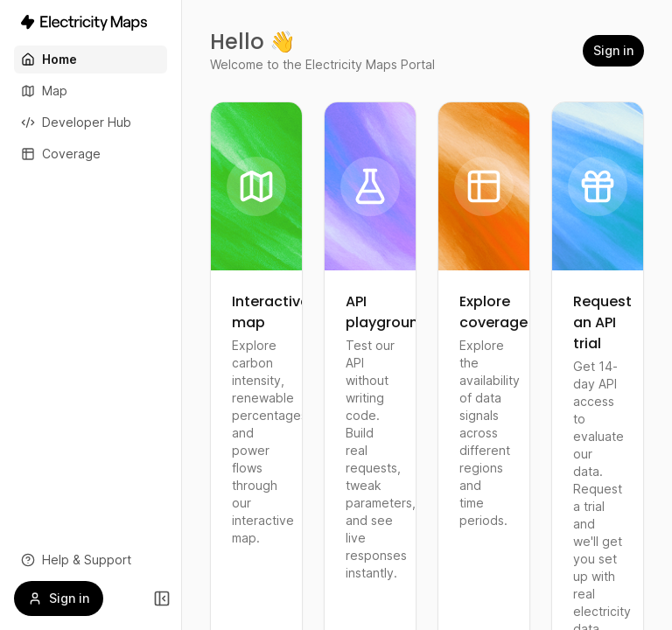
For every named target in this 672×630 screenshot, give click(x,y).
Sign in (613, 50)
